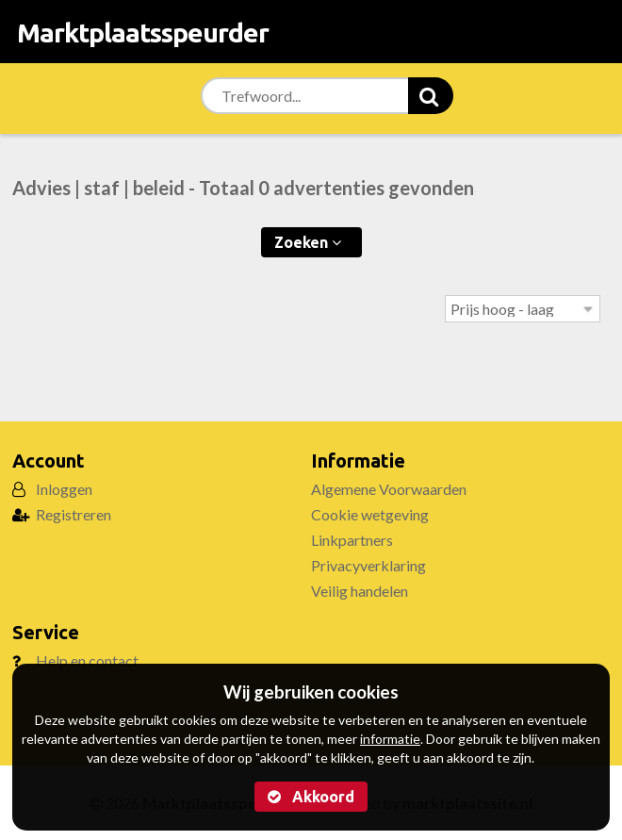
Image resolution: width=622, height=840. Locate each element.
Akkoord (311, 797)
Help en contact (87, 660)
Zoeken (308, 242)
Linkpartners (352, 540)
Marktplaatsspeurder (143, 33)
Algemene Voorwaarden (389, 489)
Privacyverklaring (368, 565)
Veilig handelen (360, 591)
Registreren (74, 514)
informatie (390, 739)
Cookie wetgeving (370, 514)
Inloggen (64, 489)
